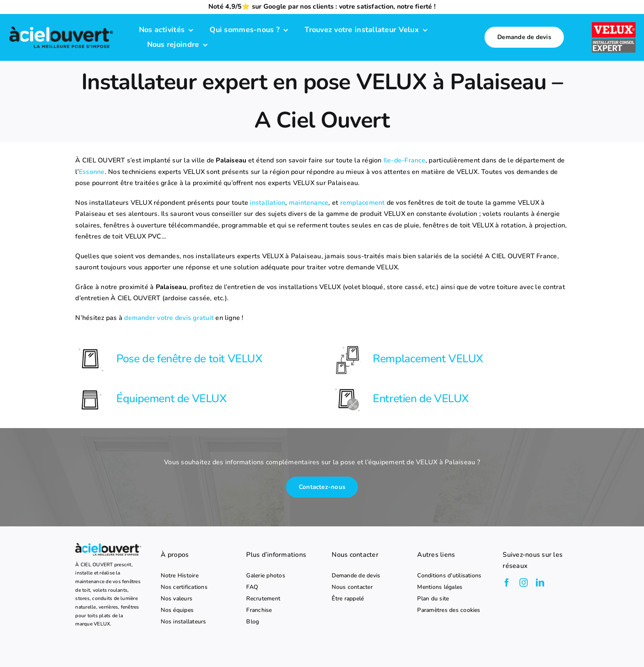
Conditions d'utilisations (449, 576)
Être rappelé (348, 599)
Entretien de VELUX (421, 399)
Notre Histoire (179, 576)
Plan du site (433, 599)
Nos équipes (177, 610)
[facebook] (507, 583)
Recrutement (263, 599)
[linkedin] (540, 583)
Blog (253, 622)
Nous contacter (352, 587)
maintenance (309, 203)
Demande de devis (356, 576)
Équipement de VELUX (171, 399)
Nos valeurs (177, 599)
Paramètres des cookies (449, 610)
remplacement (363, 203)
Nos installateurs (183, 622)
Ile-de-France (404, 160)
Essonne (92, 172)
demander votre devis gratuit (169, 318)
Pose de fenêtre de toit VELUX (189, 359)
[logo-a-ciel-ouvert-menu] (61, 27)
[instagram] (524, 583)
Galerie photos (265, 576)
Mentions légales (440, 587)
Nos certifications (184, 587)
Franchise (259, 610)
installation (268, 203)
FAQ (252, 587)
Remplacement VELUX (428, 359)
